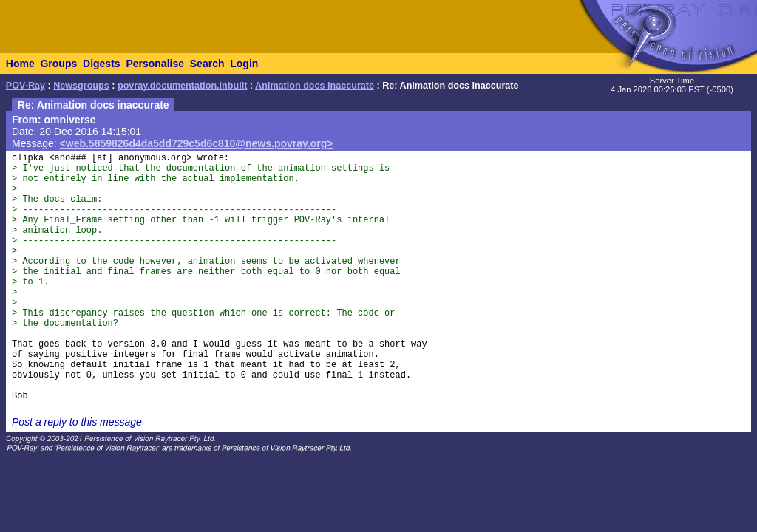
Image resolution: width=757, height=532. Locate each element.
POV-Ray (26, 86)
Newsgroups (81, 86)
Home (20, 64)
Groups (58, 64)
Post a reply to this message (77, 422)
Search (207, 64)
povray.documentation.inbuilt (182, 86)
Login (244, 64)
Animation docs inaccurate (315, 86)
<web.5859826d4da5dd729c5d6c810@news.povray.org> (197, 143)
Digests (102, 64)
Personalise (155, 64)
